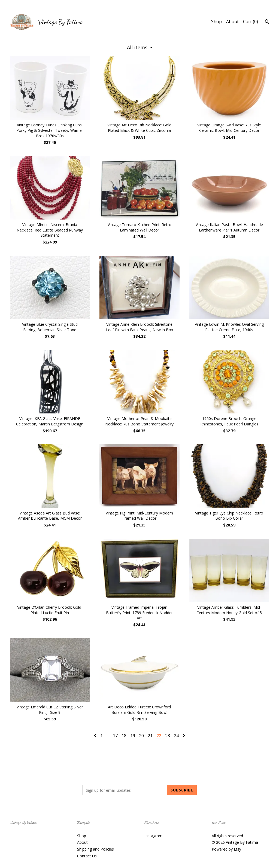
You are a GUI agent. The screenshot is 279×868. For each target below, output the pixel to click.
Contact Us (87, 856)
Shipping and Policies (95, 849)
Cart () (251, 22)
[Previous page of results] (96, 736)
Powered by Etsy (226, 849)
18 (124, 736)
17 (115, 736)
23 (168, 736)
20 (141, 736)
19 (133, 736)
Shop (216, 22)
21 (150, 736)
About (232, 22)
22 (159, 736)
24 (176, 736)
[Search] (267, 22)
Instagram (153, 836)
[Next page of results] (184, 736)
